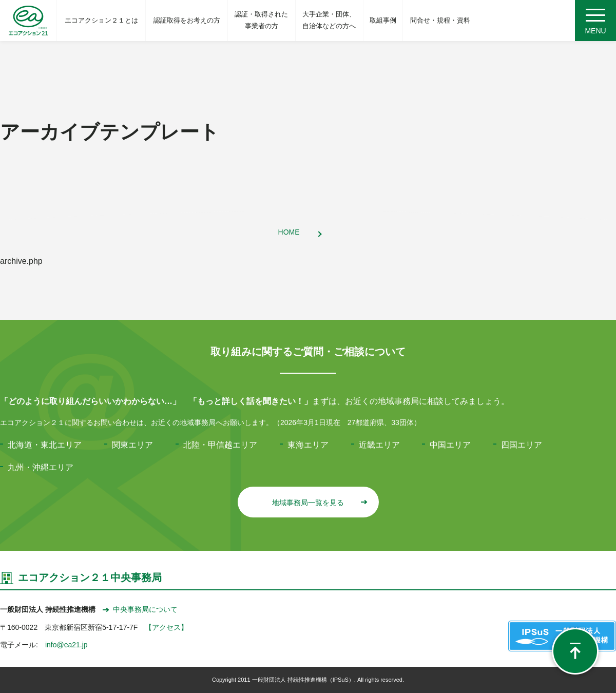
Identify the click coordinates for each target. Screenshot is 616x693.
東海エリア (308, 445)
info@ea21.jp (66, 645)
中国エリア (450, 445)
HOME (289, 232)
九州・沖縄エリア (41, 467)
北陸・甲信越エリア (220, 445)
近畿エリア (379, 445)
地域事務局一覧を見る (319, 503)
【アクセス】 (166, 627)
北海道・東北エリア (45, 445)
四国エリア (522, 445)
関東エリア (132, 445)
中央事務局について (140, 609)
